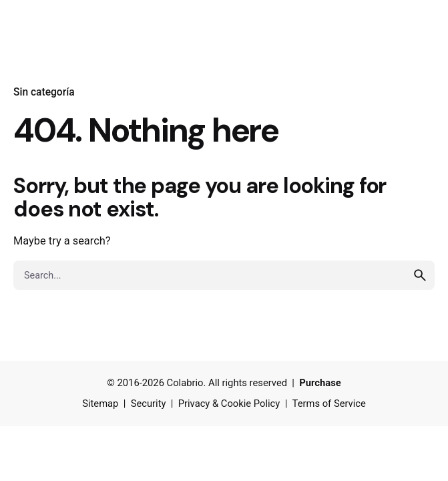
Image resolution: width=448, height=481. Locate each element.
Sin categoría (44, 92)
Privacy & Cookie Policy (229, 404)
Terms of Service (329, 404)
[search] (420, 275)
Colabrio (185, 383)
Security (149, 404)
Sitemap (100, 404)
